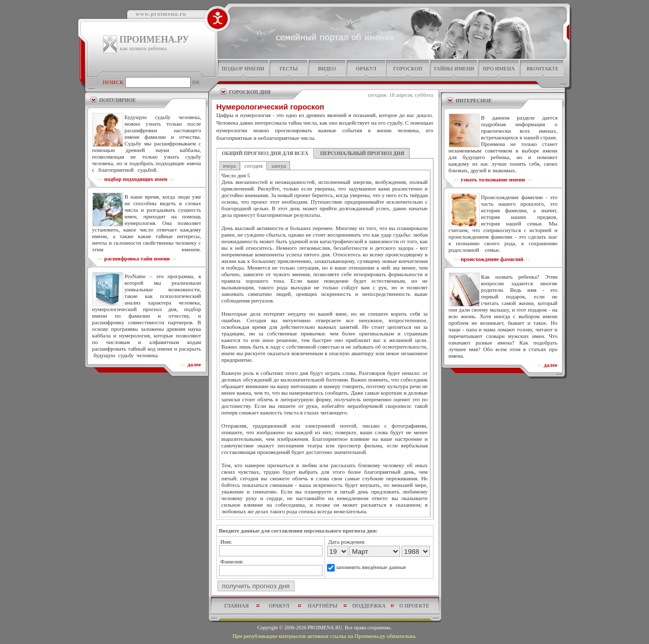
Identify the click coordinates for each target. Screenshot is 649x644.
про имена (499, 69)
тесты (288, 69)
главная (236, 606)
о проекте (414, 606)
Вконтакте (542, 69)
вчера (230, 166)
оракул (366, 69)
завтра (279, 166)
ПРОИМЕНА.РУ (154, 40)
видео (327, 69)
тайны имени (454, 69)
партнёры (322, 606)
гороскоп (408, 69)
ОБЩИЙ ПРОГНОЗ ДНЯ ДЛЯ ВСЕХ (265, 153)
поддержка (369, 606)
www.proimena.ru (161, 14)
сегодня (254, 166)
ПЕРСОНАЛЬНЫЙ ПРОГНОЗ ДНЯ (362, 153)
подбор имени (243, 69)
